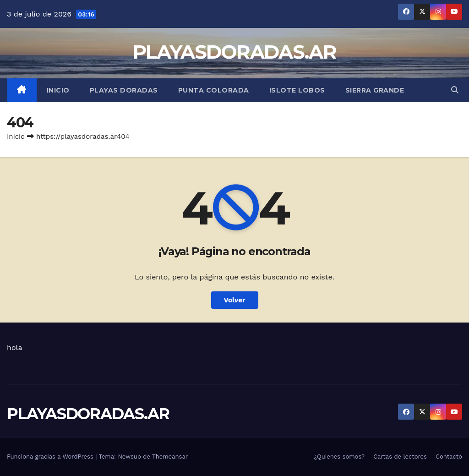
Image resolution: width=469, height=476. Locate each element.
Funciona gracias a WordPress (51, 457)
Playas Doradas (124, 90)
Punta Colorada (214, 90)
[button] (455, 90)
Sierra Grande (375, 90)
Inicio (58, 90)
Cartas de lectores (400, 457)
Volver (235, 300)
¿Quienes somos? (340, 457)
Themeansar (170, 457)
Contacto (449, 457)
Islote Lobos (297, 90)
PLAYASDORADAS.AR (234, 52)
